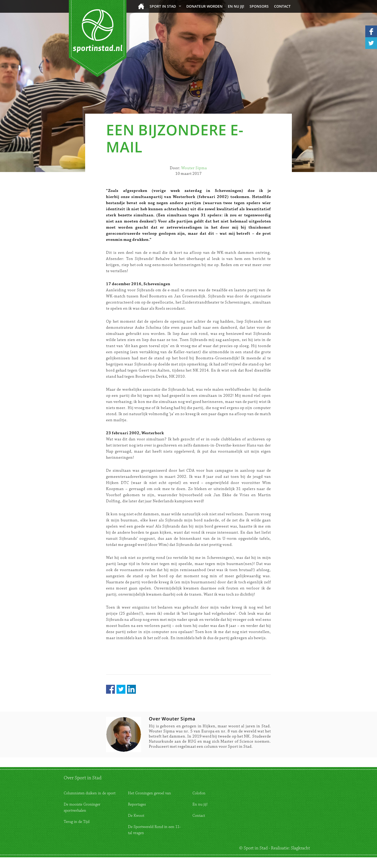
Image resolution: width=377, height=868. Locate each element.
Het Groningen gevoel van (149, 793)
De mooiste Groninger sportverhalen (82, 807)
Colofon (199, 793)
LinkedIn (131, 689)
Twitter (121, 689)
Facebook (110, 689)
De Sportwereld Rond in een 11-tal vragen (154, 830)
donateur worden (204, 6)
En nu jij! (236, 6)
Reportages (137, 804)
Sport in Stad (163, 6)
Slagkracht (300, 848)
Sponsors (259, 6)
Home (141, 6)
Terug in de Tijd (77, 822)
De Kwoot (136, 816)
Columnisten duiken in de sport (90, 793)
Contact (282, 6)
